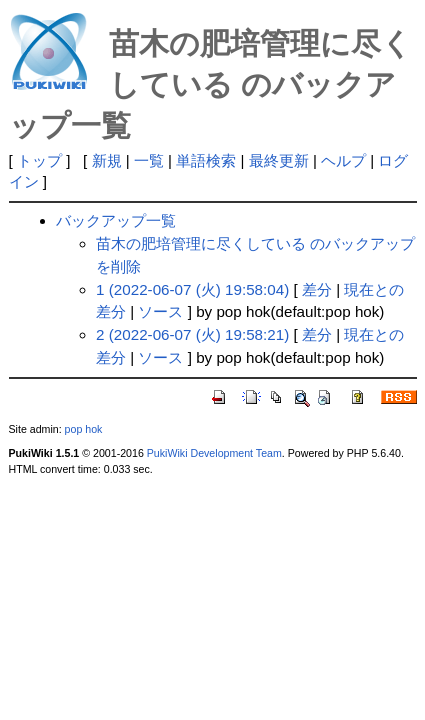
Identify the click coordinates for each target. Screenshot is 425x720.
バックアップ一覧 (116, 220)
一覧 (149, 160)
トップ (39, 160)
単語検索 (206, 160)
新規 (107, 160)
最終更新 (279, 160)
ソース (160, 311)
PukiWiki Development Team (214, 453)
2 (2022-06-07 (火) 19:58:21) (192, 334)
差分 (317, 289)
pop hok (84, 429)
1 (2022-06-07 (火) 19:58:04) (192, 289)
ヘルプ (343, 160)
